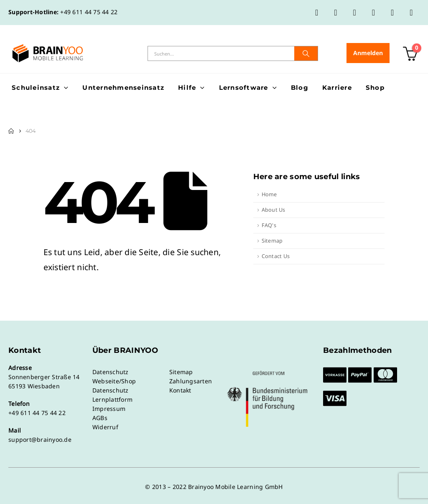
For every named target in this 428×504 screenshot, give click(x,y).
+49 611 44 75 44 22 (89, 12)
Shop (375, 87)
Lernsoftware (244, 87)
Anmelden (368, 53)
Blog (300, 87)
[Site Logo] (48, 53)
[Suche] (306, 53)
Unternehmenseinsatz (123, 87)
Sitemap (272, 241)
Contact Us (276, 256)
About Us (274, 210)
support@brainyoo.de (40, 439)
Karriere (337, 87)
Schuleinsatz (36, 87)
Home (269, 194)
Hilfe (187, 87)
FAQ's (269, 225)
